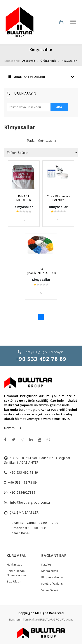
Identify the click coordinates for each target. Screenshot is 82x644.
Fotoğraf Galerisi (52, 584)
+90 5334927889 (22, 492)
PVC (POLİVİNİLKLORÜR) (41, 271)
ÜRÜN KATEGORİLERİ (41, 77)
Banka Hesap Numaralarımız (17, 573)
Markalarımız (50, 571)
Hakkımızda (15, 564)
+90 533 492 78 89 (41, 359)
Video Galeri (50, 590)
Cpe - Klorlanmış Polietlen (58, 198)
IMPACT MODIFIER (24, 198)
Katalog (46, 564)
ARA (59, 107)
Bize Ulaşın (14, 581)
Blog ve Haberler (52, 577)
